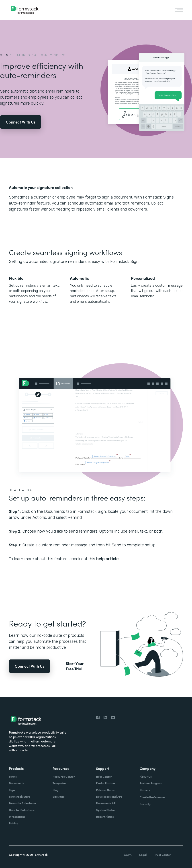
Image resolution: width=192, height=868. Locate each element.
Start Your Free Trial (75, 666)
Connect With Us (21, 122)
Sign (4, 55)
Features (21, 55)
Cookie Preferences (152, 797)
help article (107, 559)
